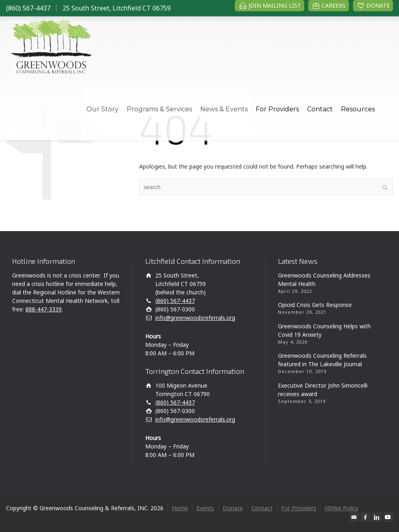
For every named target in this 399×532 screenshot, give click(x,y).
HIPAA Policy (342, 508)
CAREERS (334, 5)
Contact (320, 109)
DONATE (378, 5)
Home (180, 508)
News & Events (224, 109)
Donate (233, 508)
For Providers (277, 109)
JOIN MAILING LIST (275, 5)
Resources (358, 109)
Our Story (102, 109)
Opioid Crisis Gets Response (315, 305)
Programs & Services (159, 109)
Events (205, 508)
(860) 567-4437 (28, 8)
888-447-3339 (44, 309)
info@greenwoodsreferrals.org (195, 318)
